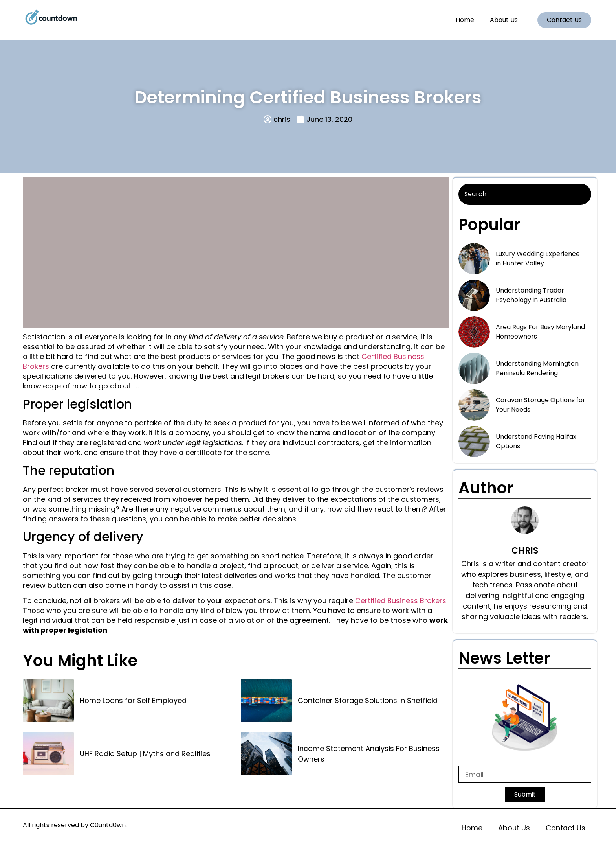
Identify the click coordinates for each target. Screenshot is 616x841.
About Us (504, 20)
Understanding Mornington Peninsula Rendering (537, 368)
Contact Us (566, 828)
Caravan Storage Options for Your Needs (541, 405)
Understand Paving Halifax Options (536, 441)
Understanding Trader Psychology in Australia (531, 295)
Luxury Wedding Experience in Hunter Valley (538, 259)
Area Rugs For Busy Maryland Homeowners (540, 332)
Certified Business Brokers (401, 601)
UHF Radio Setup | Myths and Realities (145, 754)
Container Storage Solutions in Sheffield (368, 700)
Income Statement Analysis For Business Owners (369, 754)
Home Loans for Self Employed (133, 700)
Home (465, 20)
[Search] (525, 194)
